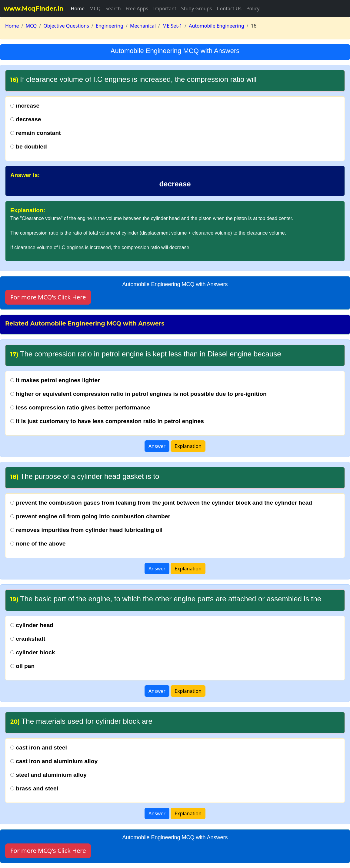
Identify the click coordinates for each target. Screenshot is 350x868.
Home (78, 8)
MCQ (95, 8)
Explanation (188, 446)
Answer (157, 446)
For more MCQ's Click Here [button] (48, 297)
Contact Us (229, 8)
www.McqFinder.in (34, 8)
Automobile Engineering (217, 26)
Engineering (110, 26)
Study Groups (197, 8)
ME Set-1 (172, 26)
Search (113, 8)
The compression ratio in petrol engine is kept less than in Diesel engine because (146, 354)
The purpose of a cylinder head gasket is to (85, 476)
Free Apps (137, 8)
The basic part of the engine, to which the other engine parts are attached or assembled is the (166, 599)
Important (165, 8)
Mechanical (143, 26)
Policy (253, 8)
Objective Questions (66, 26)
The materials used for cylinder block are (81, 721)
